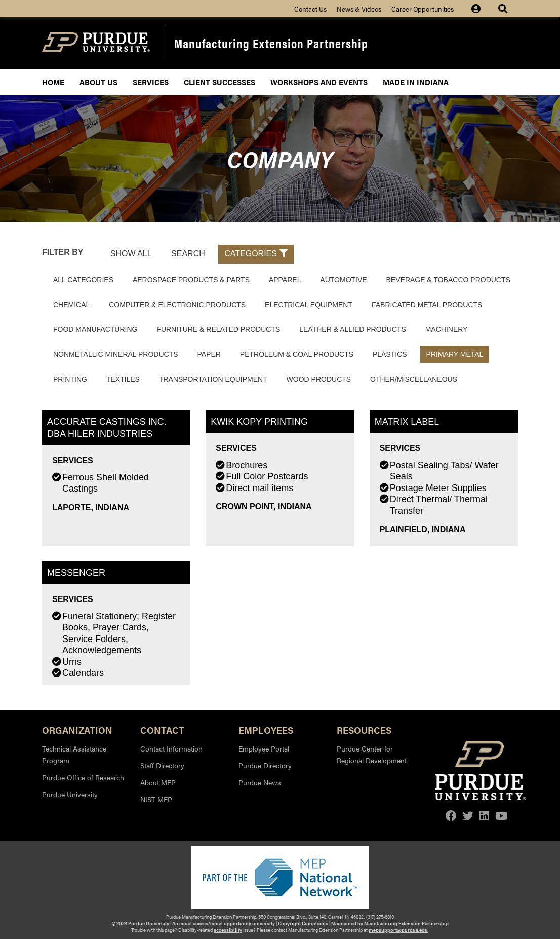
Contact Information (171, 748)
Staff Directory (162, 765)
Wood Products (319, 379)
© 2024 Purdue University (141, 923)
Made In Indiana (416, 82)
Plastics (390, 354)
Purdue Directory (265, 765)
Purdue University (70, 794)
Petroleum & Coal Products (297, 354)
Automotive (343, 280)
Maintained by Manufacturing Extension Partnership (390, 923)
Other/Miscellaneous (414, 379)
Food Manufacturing (95, 329)
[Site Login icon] (481, 9)
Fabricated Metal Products (427, 305)
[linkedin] (484, 816)
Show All (131, 254)
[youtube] (501, 816)
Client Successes (219, 82)
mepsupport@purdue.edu (398, 930)
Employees (266, 729)
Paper (209, 354)
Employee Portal (264, 748)
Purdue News (260, 782)
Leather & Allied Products (353, 329)
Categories (256, 254)
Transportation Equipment (213, 379)
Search (188, 254)
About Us (98, 82)
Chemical (71, 305)
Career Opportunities (423, 9)
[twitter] (468, 816)
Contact (162, 729)
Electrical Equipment (309, 305)
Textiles (123, 379)
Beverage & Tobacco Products (448, 280)
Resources (364, 729)
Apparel (285, 280)
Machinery (447, 329)
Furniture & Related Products (218, 329)
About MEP (158, 782)
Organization (77, 729)
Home (53, 82)
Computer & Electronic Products (177, 305)
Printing (70, 379)
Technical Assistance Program (74, 755)
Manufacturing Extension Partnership (271, 43)
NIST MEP (156, 799)
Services (151, 82)
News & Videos (359, 9)
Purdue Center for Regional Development (372, 755)
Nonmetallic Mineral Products (116, 354)
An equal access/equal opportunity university (224, 923)
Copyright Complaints (303, 923)
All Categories (83, 280)
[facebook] (451, 816)
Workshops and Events (319, 82)
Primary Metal (455, 354)
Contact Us (310, 9)
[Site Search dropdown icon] (504, 9)
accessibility (228, 930)
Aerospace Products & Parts (191, 280)
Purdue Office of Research (83, 777)
